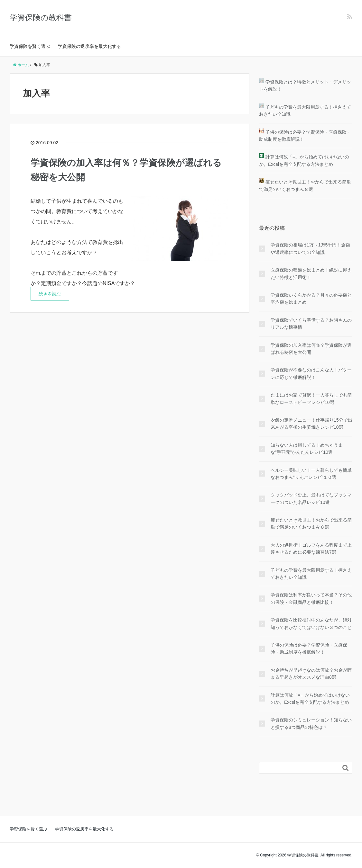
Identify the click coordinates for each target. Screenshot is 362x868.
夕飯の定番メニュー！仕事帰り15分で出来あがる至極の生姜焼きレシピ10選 (311, 424)
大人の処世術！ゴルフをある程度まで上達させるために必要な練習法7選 (311, 549)
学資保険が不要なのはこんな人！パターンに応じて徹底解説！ (311, 373)
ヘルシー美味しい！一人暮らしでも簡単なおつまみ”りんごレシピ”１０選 (311, 474)
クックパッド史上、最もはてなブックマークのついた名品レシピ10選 (311, 498)
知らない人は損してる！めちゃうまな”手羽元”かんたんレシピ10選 (307, 449)
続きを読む (50, 294)
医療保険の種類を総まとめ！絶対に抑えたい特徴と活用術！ (311, 273)
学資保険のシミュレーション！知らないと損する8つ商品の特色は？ (311, 723)
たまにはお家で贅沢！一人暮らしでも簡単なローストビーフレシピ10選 (311, 398)
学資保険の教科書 (41, 18)
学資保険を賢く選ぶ (30, 46)
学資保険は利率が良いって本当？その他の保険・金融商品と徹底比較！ (311, 598)
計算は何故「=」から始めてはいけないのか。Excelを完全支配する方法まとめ (310, 699)
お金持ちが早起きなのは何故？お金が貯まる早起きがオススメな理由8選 (311, 674)
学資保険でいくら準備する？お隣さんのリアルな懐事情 (311, 324)
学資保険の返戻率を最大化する (89, 46)
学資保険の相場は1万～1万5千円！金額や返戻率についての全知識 (310, 248)
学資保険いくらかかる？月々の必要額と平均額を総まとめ (311, 299)
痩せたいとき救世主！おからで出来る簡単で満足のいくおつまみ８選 (311, 523)
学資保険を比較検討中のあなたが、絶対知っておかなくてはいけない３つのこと (311, 623)
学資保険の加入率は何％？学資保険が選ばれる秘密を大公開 (311, 349)
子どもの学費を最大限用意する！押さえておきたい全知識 (311, 574)
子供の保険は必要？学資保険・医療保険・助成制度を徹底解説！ (309, 649)
